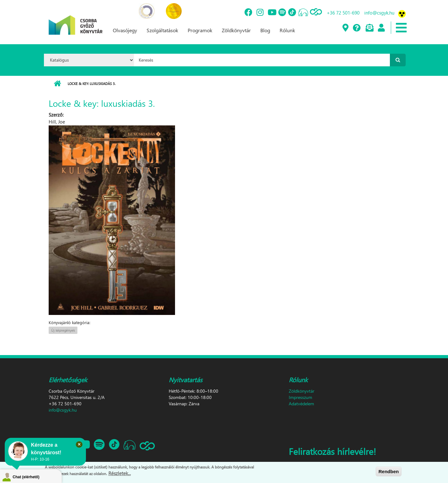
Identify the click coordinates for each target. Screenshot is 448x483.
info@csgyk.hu (379, 13)
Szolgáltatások (162, 30)
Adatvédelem (301, 404)
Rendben (389, 471)
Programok (200, 30)
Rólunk (287, 30)
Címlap (57, 84)
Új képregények (63, 330)
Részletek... (120, 473)
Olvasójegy (125, 30)
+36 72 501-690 (343, 13)
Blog (265, 30)
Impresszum (300, 397)
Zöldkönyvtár (236, 30)
